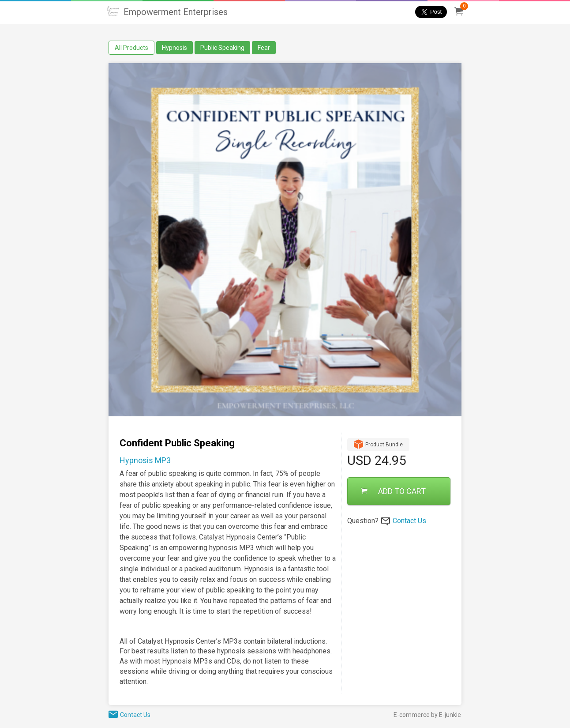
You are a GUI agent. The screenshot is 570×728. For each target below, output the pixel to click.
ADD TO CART (393, 491)
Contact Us (409, 521)
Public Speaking (222, 48)
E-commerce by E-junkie (427, 715)
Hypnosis (174, 48)
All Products (131, 48)
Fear (264, 48)
